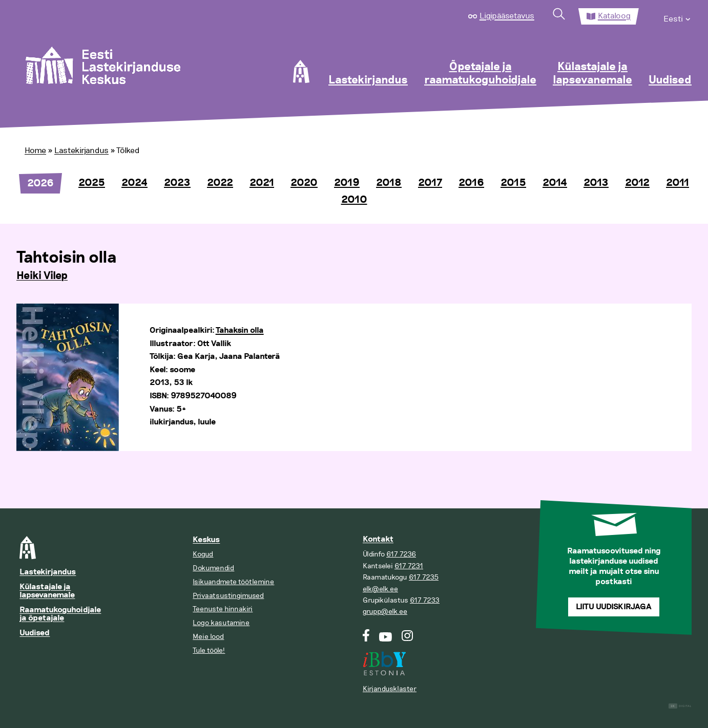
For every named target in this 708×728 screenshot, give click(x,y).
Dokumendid (213, 568)
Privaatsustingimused (228, 596)
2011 (678, 183)
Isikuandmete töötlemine (233, 582)
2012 (637, 183)
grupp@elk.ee (385, 612)
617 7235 (424, 577)
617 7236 (401, 554)
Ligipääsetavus (507, 16)
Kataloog (614, 16)
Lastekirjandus (368, 80)
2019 (347, 183)
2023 (177, 183)
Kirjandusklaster (390, 689)
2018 (389, 183)
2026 (40, 183)
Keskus (206, 540)
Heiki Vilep (42, 276)
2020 (304, 183)
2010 (354, 200)
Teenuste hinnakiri (223, 609)
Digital (680, 706)
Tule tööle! (209, 650)
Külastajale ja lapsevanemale (592, 74)
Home (35, 151)
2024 (134, 183)
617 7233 (425, 600)
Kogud (203, 554)
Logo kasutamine (221, 623)
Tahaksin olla (240, 330)
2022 (220, 183)
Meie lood (208, 637)
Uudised (670, 80)
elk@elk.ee (380, 589)
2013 (596, 183)
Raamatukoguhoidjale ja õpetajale (60, 614)
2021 (262, 183)
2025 (92, 183)
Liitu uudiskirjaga (614, 607)
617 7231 (409, 566)
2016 (471, 183)
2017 (430, 183)
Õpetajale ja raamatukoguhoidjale (480, 74)
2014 (555, 183)
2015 (513, 183)
